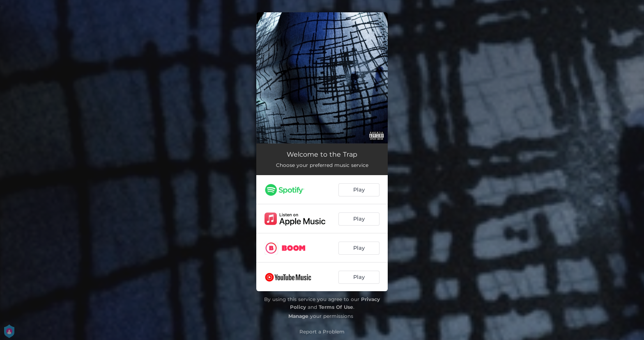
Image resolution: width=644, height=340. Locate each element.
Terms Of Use (336, 307)
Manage (298, 316)
